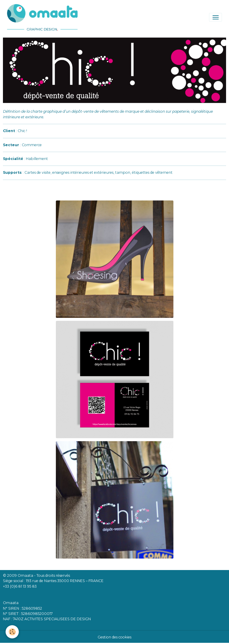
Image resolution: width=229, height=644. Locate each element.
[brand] (43, 17)
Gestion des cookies (114, 637)
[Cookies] (12, 632)
